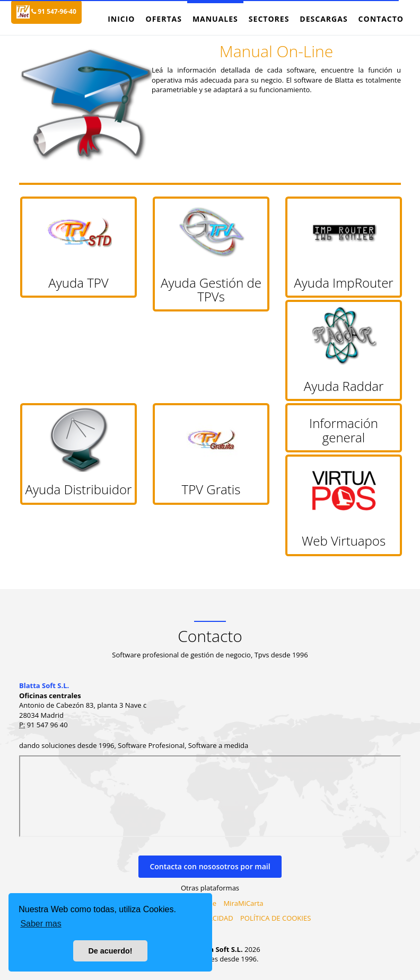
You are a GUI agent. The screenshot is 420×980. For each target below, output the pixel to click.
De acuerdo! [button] (110, 951)
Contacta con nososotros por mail (210, 866)
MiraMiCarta (243, 903)
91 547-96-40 (54, 11)
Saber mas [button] (41, 924)
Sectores (269, 19)
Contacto (381, 19)
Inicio (121, 19)
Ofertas (163, 19)
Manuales (215, 19)
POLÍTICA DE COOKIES (275, 918)
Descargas (323, 19)
